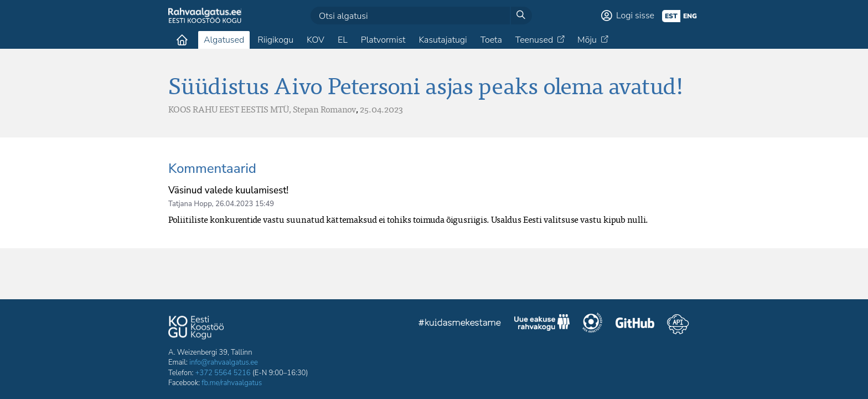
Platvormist (383, 40)
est (671, 16)
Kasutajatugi (443, 40)
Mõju (587, 40)
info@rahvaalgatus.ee (224, 362)
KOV (316, 40)
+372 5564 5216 (223, 373)
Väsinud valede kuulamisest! (228, 190)
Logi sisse (635, 16)
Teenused (534, 40)
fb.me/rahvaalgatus (232, 383)
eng (690, 16)
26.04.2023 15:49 (245, 204)
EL (343, 40)
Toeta (491, 40)
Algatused (224, 40)
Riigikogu (275, 40)
